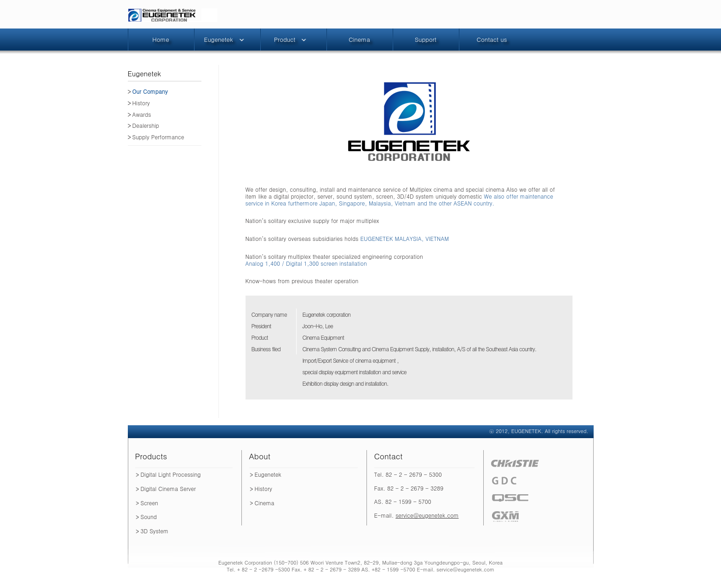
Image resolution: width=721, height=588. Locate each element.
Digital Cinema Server (168, 488)
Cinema (265, 503)
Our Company (150, 92)
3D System (155, 531)
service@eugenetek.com (427, 515)
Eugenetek (268, 474)
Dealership (146, 126)
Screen (149, 503)
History (141, 103)
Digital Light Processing (171, 474)
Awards (142, 115)
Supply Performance (158, 137)
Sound (149, 517)
